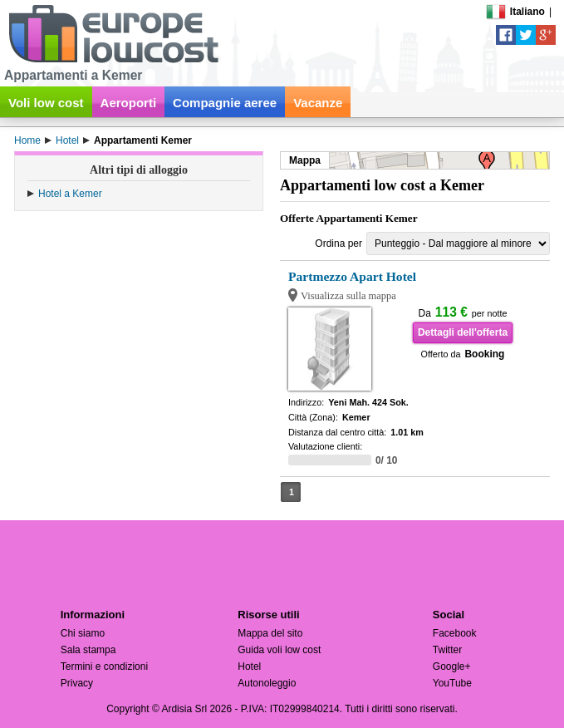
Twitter (447, 650)
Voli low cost (46, 103)
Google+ (452, 667)
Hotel (249, 667)
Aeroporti (129, 103)
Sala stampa (88, 650)
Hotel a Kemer (70, 194)
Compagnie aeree (225, 103)
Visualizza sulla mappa (348, 296)
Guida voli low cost (279, 650)
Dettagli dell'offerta (463, 332)
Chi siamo (83, 633)
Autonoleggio (267, 683)
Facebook (455, 633)
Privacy (77, 683)
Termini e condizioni (104, 667)
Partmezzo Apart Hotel (352, 276)
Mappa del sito (270, 633)
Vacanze (318, 103)
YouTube (452, 683)
